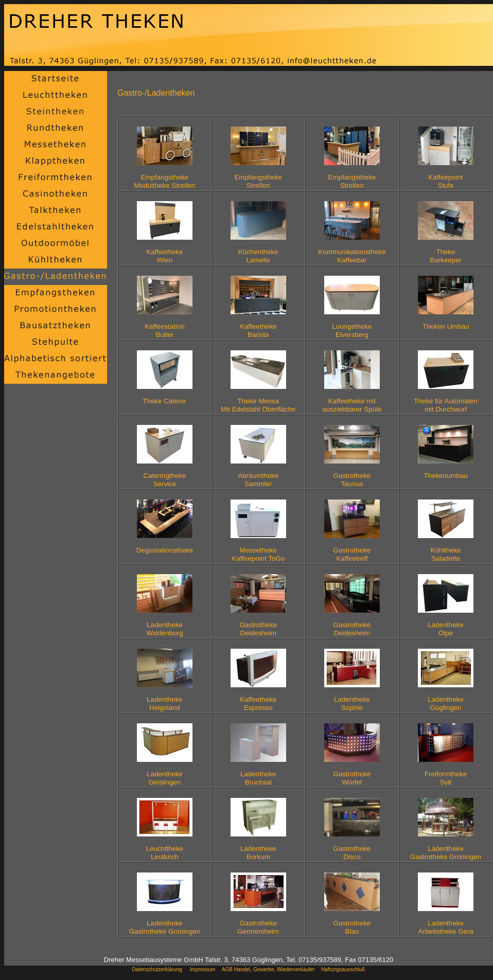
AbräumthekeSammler (258, 480)
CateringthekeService (164, 480)
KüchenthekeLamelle (258, 256)
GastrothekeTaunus (352, 480)
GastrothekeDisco (352, 853)
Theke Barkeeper (446, 256)
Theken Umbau (446, 331)
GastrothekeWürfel (352, 778)
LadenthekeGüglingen (446, 703)
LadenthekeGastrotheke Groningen (446, 853)
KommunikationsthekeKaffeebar (352, 256)
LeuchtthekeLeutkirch (165, 853)
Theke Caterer (164, 405)
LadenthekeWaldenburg (164, 629)
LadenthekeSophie (352, 703)
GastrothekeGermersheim (258, 927)
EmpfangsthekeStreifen (258, 181)
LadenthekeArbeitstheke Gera (445, 927)
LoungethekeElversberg (352, 331)
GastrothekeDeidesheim (258, 629)
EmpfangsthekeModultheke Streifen (165, 181)
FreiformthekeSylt (446, 778)
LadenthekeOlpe (446, 629)
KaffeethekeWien (164, 256)
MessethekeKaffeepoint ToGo (259, 554)
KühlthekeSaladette (445, 554)
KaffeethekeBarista (258, 331)
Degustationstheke (165, 550)
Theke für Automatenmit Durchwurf (446, 405)
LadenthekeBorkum (258, 853)
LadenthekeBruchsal (258, 778)
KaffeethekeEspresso (258, 703)
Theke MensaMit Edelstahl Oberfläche (258, 405)
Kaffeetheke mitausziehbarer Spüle (352, 405)
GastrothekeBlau (352, 927)
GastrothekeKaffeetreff (352, 554)
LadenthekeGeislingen (165, 778)
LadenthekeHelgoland (165, 703)
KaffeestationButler (165, 331)
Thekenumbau (445, 476)
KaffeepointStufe (445, 181)
